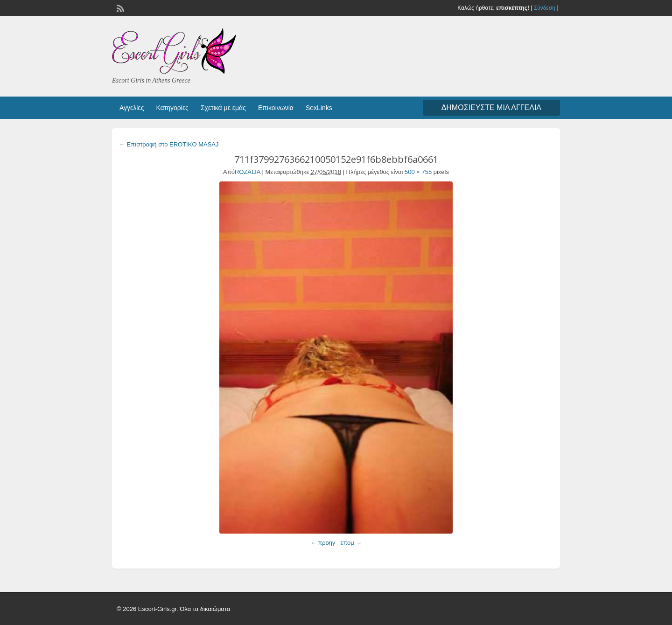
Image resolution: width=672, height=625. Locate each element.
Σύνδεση (545, 8)
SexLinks (319, 108)
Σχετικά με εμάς (223, 108)
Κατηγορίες (172, 108)
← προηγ (323, 543)
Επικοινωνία (276, 108)
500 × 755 (418, 172)
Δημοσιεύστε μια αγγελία (491, 108)
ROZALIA (248, 172)
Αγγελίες (132, 108)
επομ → (351, 543)
